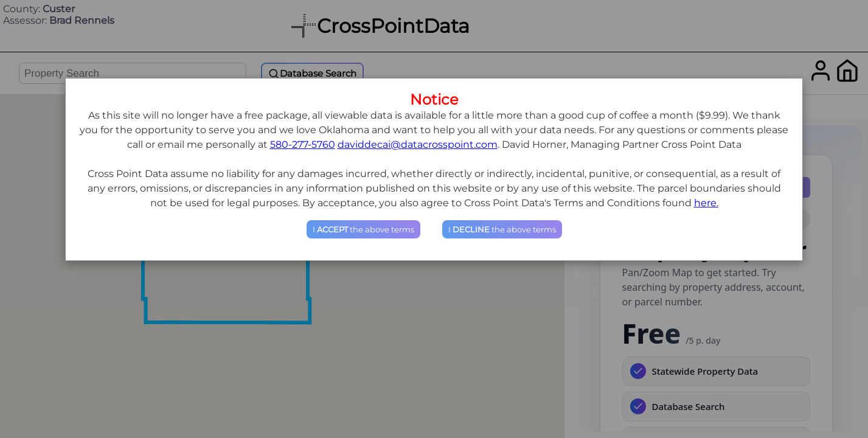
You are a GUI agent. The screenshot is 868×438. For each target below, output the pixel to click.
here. (706, 203)
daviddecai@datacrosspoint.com (418, 144)
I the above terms (363, 229)
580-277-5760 (303, 144)
